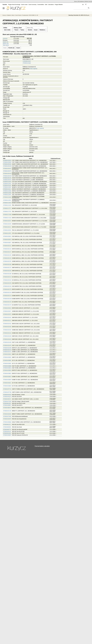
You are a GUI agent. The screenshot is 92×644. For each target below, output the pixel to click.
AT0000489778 (7, 429)
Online (5, 28)
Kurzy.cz (4, 15)
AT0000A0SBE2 (7, 373)
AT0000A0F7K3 (7, 389)
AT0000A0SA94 (7, 330)
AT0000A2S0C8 (7, 160)
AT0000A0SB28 (7, 357)
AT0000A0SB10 (7, 354)
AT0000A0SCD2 (7, 280)
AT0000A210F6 (7, 233)
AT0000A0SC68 (7, 264)
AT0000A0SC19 (7, 249)
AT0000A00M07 (7, 435)
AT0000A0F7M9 (7, 392)
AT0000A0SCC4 (7, 277)
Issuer (36, 30)
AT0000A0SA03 (7, 317)
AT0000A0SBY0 (7, 239)
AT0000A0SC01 (7, 246)
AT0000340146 (7, 431)
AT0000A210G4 (7, 182)
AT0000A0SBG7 (7, 377)
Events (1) (11, 48)
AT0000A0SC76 (7, 268)
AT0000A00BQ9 (7, 422)
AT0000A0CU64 (7, 411)
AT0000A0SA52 (7, 324)
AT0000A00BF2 (7, 405)
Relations (42, 30)
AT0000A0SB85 (7, 360)
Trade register (33, 69)
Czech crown (24, 5)
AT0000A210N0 (7, 193)
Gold (46, 5)
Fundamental (25, 15)
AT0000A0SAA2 (7, 333)
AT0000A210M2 (7, 191)
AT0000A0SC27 (7, 252)
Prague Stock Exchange (14, 5)
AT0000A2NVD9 (7, 166)
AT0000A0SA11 (7, 320)
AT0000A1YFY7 (7, 208)
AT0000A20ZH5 (7, 224)
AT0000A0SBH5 (7, 380)
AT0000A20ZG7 (7, 221)
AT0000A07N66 (7, 416)
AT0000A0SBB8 (7, 366)
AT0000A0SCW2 (7, 299)
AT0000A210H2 (7, 183)
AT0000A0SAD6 (7, 336)
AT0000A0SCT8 (7, 289)
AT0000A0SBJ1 (7, 383)
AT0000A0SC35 (7, 255)
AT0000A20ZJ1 (7, 227)
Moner (76, 1)
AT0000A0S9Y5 (7, 314)
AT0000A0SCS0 (7, 286)
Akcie (13, 15)
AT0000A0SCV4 (7, 296)
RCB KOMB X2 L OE (34, 15)
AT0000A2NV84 (7, 164)
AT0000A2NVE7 (7, 168)
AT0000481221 (7, 424)
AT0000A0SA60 (7, 327)
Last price (5, 39)
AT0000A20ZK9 (7, 230)
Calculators (51, 5)
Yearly (22, 30)
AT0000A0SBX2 (7, 236)
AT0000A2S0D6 (7, 162)
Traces (16, 30)
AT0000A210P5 (7, 195)
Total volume (6, 45)
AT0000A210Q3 (27, 63)
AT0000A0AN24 (7, 395)
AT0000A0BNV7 (7, 408)
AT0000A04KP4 (7, 419)
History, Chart (18, 28)
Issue (5, 48)
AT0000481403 (7, 403)
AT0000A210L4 (7, 189)
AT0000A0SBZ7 (7, 243)
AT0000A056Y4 (7, 399)
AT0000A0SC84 (7, 271)
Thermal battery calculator (42, 446)
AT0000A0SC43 (7, 258)
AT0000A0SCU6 (7, 292)
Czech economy (32, 5)
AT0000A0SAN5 (7, 342)
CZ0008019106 (27, 61)
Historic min (6, 42)
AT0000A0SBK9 (7, 386)
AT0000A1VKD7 (7, 203)
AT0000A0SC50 (7, 261)
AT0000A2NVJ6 (7, 178)
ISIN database (81, 1)
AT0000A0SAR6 (7, 348)
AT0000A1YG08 (7, 215)
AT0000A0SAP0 (7, 345)
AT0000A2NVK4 (7, 180)
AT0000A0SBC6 (7, 368)
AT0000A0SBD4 (7, 370)
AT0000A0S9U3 (7, 308)
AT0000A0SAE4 (7, 339)
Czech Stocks (18, 15)
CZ (83, 5)
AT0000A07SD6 (7, 401)
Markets (9, 15)
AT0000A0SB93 (7, 363)
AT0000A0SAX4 (7, 350)
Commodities (41, 5)
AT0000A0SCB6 (7, 274)
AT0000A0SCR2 (7, 283)
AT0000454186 (7, 433)
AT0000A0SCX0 (7, 302)
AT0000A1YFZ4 (7, 211)
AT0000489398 (7, 427)
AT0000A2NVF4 (7, 171)
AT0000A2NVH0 (7, 176)
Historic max (6, 44)
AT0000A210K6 (7, 187)
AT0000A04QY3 (7, 396)
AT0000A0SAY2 (7, 352)
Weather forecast (88, 1)
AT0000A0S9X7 (7, 311)
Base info (30, 28)
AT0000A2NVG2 (7, 173)
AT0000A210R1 (7, 200)
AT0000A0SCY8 (7, 305)
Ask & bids (7, 30)
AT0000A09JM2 (7, 414)
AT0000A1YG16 (7, 218)
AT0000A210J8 (7, 185)
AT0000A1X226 (7, 205)
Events (30, 30)
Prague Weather (59, 5)
